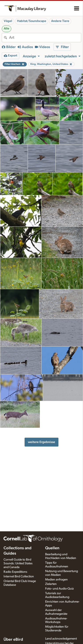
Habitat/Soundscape (32, 21)
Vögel (8, 21)
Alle (7, 29)
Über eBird (13, 640)
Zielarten (51, 584)
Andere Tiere (60, 21)
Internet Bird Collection (19, 576)
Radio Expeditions (15, 572)
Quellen (52, 548)
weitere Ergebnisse (41, 442)
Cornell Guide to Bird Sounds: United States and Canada (18, 563)
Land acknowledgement (61, 639)
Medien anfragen (56, 580)
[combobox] (45, 38)
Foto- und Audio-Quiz (59, 589)
